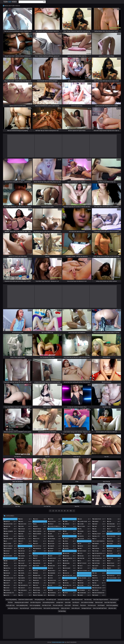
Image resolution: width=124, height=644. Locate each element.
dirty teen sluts (112, 608)
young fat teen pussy (36, 608)
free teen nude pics (58, 605)
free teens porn (92, 605)
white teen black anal (77, 599)
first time (10, 602)
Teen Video (10, 2)
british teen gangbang (112, 605)
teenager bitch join (86, 608)
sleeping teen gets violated (22, 602)
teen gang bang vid (40, 599)
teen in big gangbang (11, 599)
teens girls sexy (10, 605)
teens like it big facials (110, 602)
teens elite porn (76, 608)
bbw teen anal (99, 602)
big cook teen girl (24, 608)
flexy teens (83, 605)
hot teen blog (62, 611)
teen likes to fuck (47, 605)
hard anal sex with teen (64, 599)
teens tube (68, 602)
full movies (75, 605)
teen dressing (88, 599)
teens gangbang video (22, 605)
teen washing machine (49, 602)
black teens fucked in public (26, 599)
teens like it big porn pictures (101, 599)
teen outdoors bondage (87, 602)
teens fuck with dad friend (100, 608)
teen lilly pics (76, 602)
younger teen (60, 602)
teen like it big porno (36, 602)
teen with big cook (51, 599)
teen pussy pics (114, 599)
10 (71, 511)
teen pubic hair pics (13, 608)
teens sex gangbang (35, 605)
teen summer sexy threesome (51, 608)
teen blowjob (101, 605)
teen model (68, 605)
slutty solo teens (65, 608)
